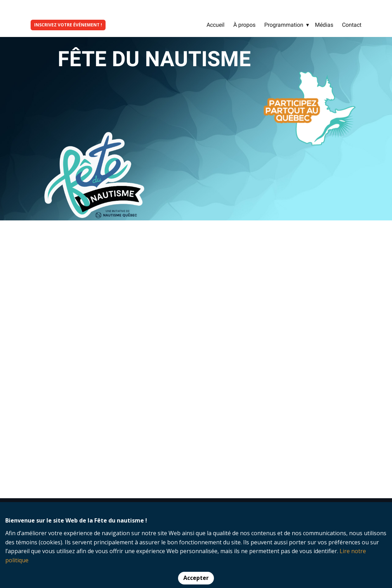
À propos (244, 25)
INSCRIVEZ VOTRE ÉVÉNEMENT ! (68, 25)
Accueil (216, 25)
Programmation (284, 25)
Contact (352, 25)
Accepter (196, 578)
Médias (324, 25)
